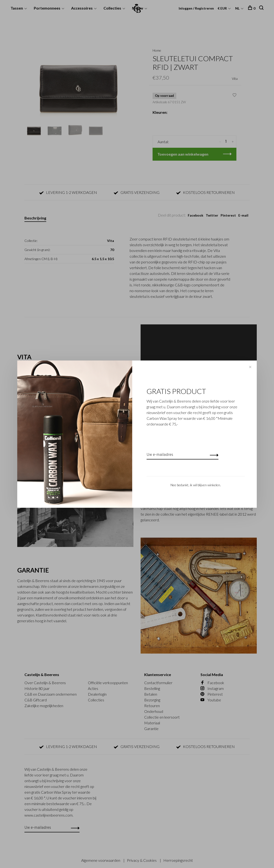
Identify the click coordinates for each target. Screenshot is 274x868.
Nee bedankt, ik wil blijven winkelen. (196, 485)
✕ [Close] (250, 367)
